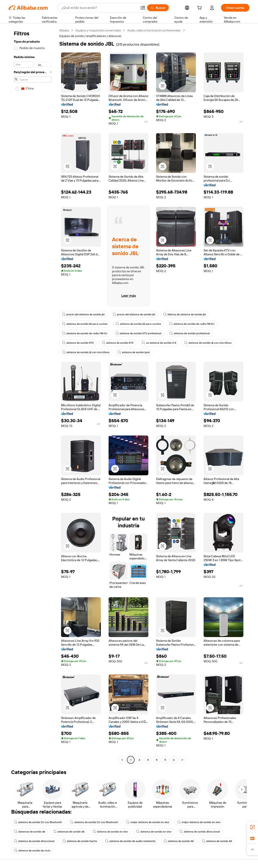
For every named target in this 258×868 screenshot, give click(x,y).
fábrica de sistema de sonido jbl (184, 314)
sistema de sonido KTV (78, 343)
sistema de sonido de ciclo (32, 851)
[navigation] (33, 396)
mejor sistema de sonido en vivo (148, 822)
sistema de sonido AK (179, 841)
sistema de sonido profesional (190, 333)
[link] (252, 827)
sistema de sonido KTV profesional (138, 333)
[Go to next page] (182, 760)
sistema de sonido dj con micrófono (208, 343)
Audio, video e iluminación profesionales (154, 30)
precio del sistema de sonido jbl (83, 314)
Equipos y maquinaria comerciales (98, 30)
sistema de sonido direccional (200, 832)
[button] (143, 8)
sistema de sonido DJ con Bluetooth (38, 822)
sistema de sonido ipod (134, 352)
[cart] (200, 8)
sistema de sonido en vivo (110, 832)
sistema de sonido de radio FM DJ (192, 324)
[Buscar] (158, 8)
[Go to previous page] (122, 760)
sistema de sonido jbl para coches (85, 324)
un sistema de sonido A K (159, 343)
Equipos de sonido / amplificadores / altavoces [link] (90, 36)
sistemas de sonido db (30, 832)
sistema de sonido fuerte (80, 841)
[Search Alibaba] (99, 8)
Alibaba (64, 30)
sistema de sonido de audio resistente (130, 841)
